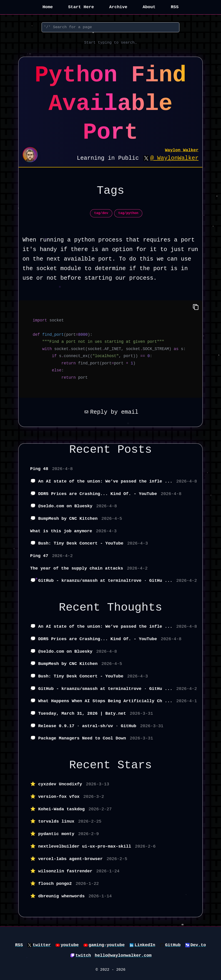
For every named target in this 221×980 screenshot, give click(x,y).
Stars (134, 765)
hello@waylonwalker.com (123, 955)
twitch (83, 955)
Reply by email (111, 412)
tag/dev (101, 213)
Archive (118, 7)
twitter (42, 945)
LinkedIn (145, 945)
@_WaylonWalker (174, 158)
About (149, 7)
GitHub (173, 945)
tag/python (128, 213)
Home (48, 7)
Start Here (81, 7)
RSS (175, 7)
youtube (70, 945)
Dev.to (198, 945)
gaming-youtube (107, 945)
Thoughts (135, 608)
